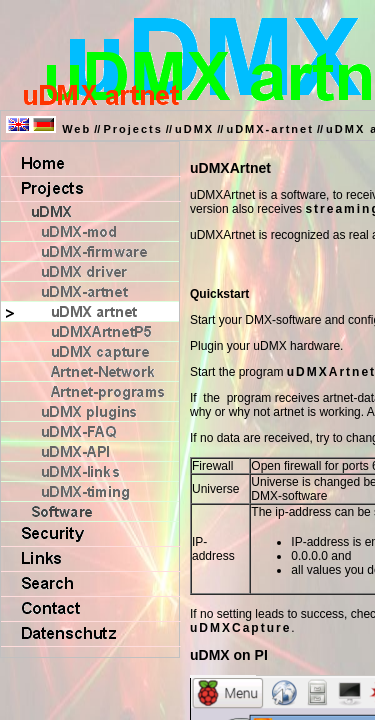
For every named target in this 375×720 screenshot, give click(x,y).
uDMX (194, 129)
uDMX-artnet (269, 129)
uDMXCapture (240, 628)
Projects (132, 129)
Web (76, 129)
